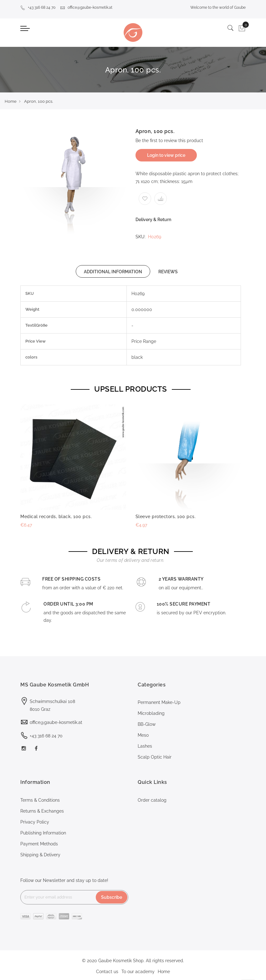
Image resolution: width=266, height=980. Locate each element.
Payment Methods (39, 844)
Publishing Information (43, 833)
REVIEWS (168, 272)
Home (11, 101)
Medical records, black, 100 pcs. (56, 517)
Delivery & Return (153, 220)
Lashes (145, 746)
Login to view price (166, 155)
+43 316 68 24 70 (38, 7)
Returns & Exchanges (42, 811)
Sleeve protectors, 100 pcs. (166, 517)
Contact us (107, 972)
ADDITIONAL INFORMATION (113, 272)
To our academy (138, 972)
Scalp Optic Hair (155, 757)
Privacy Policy (35, 822)
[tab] (113, 271)
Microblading (151, 713)
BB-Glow (147, 724)
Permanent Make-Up (159, 702)
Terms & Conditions (40, 800)
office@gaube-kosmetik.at (86, 7)
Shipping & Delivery (40, 855)
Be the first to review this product (169, 141)
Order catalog (152, 800)
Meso (143, 735)
